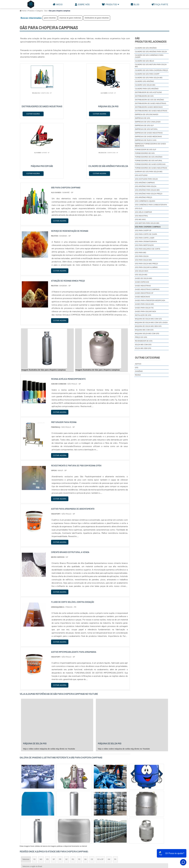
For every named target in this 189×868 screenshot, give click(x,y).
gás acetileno (141, 175)
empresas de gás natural (146, 129)
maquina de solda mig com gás (148, 319)
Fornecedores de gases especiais (150, 164)
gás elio (139, 208)
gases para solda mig (144, 304)
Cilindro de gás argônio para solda (151, 52)
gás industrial (141, 216)
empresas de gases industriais (149, 133)
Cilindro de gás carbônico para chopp (149, 56)
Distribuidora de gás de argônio (149, 100)
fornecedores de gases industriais (151, 168)
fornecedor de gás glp (145, 150)
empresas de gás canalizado (148, 122)
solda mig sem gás (143, 348)
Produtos (110, 4)
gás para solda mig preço (146, 264)
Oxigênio (139, 371)
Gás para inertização (144, 245)
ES (48, 800)
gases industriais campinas (147, 289)
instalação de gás (143, 315)
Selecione (26, 800)
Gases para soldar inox (145, 312)
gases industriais (50, 18)
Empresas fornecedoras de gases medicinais (150, 145)
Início (58, 4)
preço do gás (141, 337)
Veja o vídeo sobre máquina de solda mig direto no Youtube (49, 689)
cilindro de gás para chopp (147, 74)
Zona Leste (76, 823)
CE (92, 800)
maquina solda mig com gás (147, 334)
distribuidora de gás (144, 96)
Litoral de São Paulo (109, 823)
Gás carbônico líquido (145, 201)
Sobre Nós (82, 4)
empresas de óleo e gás (146, 140)
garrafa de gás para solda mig (149, 172)
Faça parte (160, 4)
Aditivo (138, 364)
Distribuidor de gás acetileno (148, 92)
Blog (135, 4)
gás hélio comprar (143, 212)
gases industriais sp (144, 293)
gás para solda (142, 256)
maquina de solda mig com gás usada (151, 323)
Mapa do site (162, 847)
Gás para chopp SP (143, 231)
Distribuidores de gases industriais (97, 18)
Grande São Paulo (91, 823)
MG (41, 800)
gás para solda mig (143, 260)
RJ (35, 800)
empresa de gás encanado (147, 114)
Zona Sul (65, 823)
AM (109, 800)
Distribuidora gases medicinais (149, 107)
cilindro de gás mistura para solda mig (151, 66)
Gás (137, 368)
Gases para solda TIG (144, 308)
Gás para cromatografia (146, 242)
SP (54, 800)
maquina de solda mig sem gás (148, 326)
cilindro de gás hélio (144, 61)
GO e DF (100, 800)
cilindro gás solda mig (145, 85)
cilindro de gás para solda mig (149, 78)
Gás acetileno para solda (146, 179)
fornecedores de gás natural (149, 161)
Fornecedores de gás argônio (149, 157)
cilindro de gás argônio (146, 48)
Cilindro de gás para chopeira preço (151, 70)
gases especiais (142, 282)
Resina (138, 375)
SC (66, 800)
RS (73, 800)
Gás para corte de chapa (146, 234)
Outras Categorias (147, 358)
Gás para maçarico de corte (148, 249)
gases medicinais (142, 297)
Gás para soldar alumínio (146, 267)
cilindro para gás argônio (147, 89)
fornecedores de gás (145, 153)
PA (115, 800)
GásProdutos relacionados (151, 40)
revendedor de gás (144, 341)
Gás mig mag (140, 219)
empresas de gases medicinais (70, 18)
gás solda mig (141, 275)
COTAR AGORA (33, 114)
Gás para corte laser (145, 238)
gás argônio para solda (146, 186)
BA (86, 800)
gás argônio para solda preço (149, 194)
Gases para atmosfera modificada (150, 300)
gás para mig (141, 253)
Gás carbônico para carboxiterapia (151, 205)
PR (60, 800)
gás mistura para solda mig (147, 223)
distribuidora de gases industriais (150, 103)
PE (79, 800)
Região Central (28, 823)
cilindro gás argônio (144, 81)
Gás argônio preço (144, 197)
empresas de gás (142, 118)
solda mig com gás (143, 345)
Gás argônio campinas (145, 183)
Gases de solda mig (144, 278)
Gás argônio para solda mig (147, 190)
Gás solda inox (142, 271)
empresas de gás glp (144, 126)
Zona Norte (41, 823)
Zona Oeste (53, 823)
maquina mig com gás (144, 330)
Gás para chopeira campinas (148, 227)
